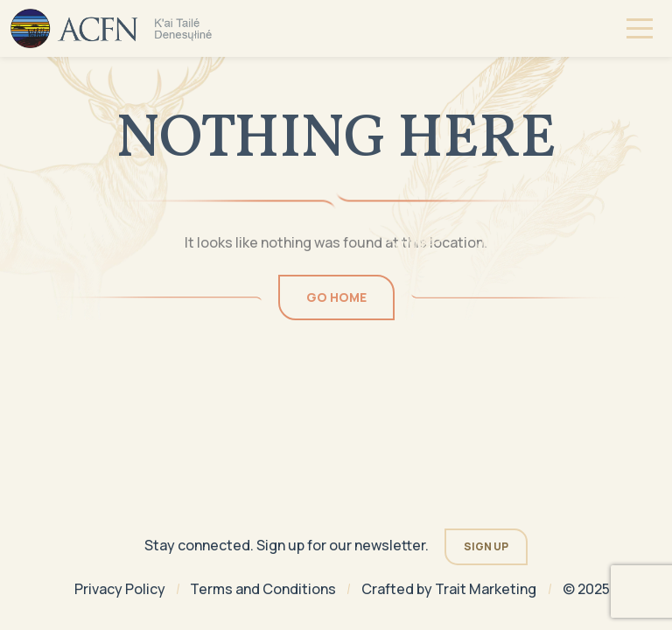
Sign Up (486, 546)
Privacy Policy (120, 589)
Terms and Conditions (263, 589)
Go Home (336, 297)
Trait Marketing (486, 589)
